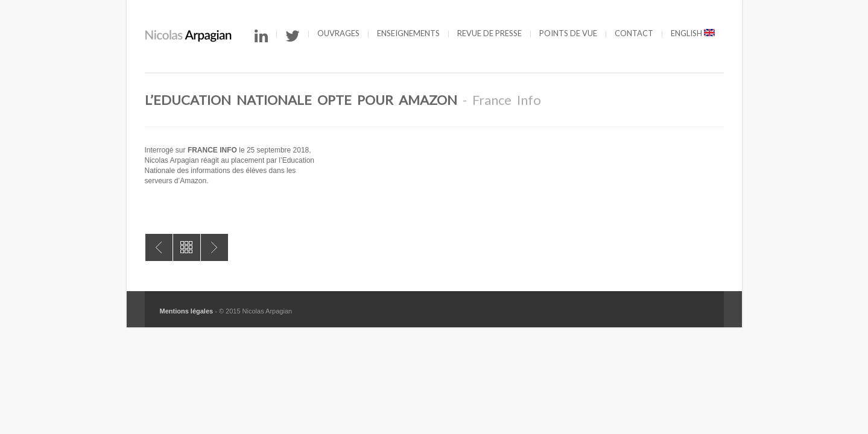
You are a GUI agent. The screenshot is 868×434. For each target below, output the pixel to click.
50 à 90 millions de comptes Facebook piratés (214, 247)
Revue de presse (489, 33)
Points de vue (568, 33)
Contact (634, 33)
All (187, 247)
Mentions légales (187, 311)
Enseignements (408, 33)
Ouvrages (338, 33)
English (693, 33)
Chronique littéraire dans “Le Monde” (159, 247)
